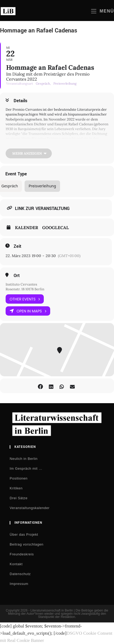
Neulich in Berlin (23, 459)
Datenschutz (20, 574)
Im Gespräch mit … (26, 468)
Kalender (27, 228)
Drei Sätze (19, 498)
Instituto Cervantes (21, 284)
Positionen (19, 478)
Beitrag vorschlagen (26, 544)
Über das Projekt (24, 534)
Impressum (19, 584)
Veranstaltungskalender (30, 508)
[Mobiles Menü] (103, 11)
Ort (17, 276)
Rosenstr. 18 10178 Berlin (25, 289)
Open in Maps (28, 311)
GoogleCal (56, 228)
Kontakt (16, 564)
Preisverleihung (42, 186)
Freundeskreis (22, 554)
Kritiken (16, 488)
